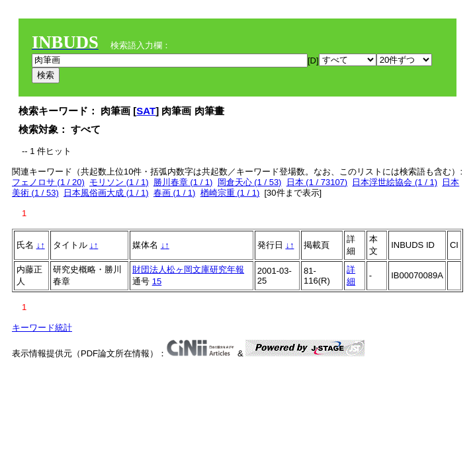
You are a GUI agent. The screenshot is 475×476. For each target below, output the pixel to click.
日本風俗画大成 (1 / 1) (106, 193)
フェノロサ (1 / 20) (48, 182)
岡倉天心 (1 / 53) (250, 182)
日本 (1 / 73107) (317, 182)
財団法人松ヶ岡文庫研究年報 (188, 269)
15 (157, 281)
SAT (146, 111)
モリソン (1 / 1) (119, 182)
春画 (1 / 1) (175, 193)
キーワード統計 (42, 328)
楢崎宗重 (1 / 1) (230, 193)
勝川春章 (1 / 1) (183, 182)
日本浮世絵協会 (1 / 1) (395, 182)
